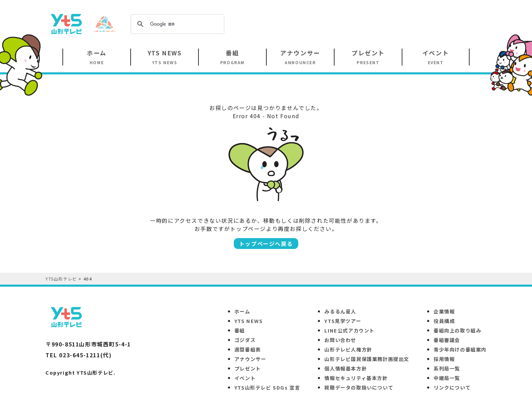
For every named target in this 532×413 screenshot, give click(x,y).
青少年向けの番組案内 (460, 349)
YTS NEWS (249, 321)
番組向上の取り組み (457, 330)
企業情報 (444, 311)
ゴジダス (245, 340)
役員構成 (444, 321)
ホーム (242, 311)
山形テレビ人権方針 (348, 349)
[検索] (176, 24)
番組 (240, 330)
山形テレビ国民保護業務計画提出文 (367, 359)
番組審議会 (447, 340)
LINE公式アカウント (349, 330)
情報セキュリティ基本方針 (356, 378)
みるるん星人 (340, 311)
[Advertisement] (363, 23)
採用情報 (444, 359)
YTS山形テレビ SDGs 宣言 (267, 387)
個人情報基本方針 (346, 368)
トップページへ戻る (266, 244)
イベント (245, 378)
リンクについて (452, 387)
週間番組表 (248, 349)
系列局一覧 (447, 368)
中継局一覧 (447, 378)
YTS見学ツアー (343, 321)
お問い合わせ (340, 340)
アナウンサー (250, 359)
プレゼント (248, 368)
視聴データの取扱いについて (359, 387)
